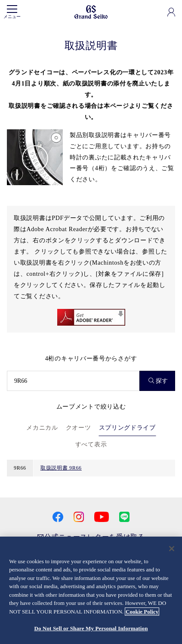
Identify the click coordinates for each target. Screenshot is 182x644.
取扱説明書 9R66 (61, 468)
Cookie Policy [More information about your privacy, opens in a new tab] (142, 612)
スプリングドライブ (127, 428)
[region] (91, 590)
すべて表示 (91, 444)
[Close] (172, 549)
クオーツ (79, 428)
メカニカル (42, 428)
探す (158, 381)
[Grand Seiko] (91, 11)
